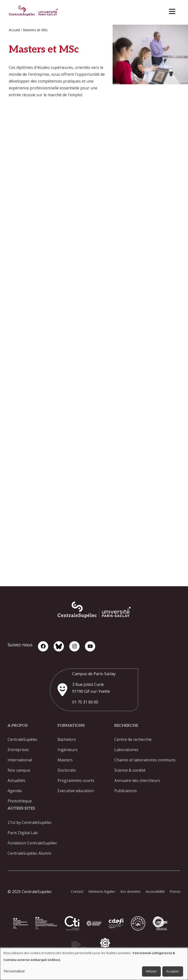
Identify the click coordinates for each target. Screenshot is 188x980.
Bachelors (67, 739)
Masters (65, 760)
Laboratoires (126, 750)
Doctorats (67, 770)
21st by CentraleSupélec (30, 822)
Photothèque (20, 801)
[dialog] (94, 964)
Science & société (130, 770)
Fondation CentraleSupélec (32, 843)
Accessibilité (155, 891)
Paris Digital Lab (23, 833)
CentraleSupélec (23, 739)
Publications (126, 791)
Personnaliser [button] (14, 971)
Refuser (151, 971)
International (20, 760)
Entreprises (18, 750)
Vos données (130, 891)
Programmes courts (76, 780)
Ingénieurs (68, 750)
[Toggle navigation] (174, 10)
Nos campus (19, 770)
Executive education (76, 791)
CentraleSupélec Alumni (29, 853)
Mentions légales (102, 891)
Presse (175, 891)
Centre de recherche (133, 739)
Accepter (173, 971)
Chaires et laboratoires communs (145, 760)
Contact (77, 891)
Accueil (14, 30)
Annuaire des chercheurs (137, 780)
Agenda (15, 791)
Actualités (17, 780)
